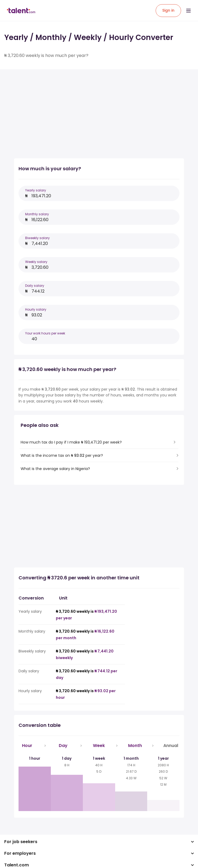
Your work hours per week (45, 333)
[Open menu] (188, 11)
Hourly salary (36, 309)
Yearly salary (36, 190)
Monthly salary (37, 214)
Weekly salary (36, 262)
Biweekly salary (37, 238)
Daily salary (35, 286)
